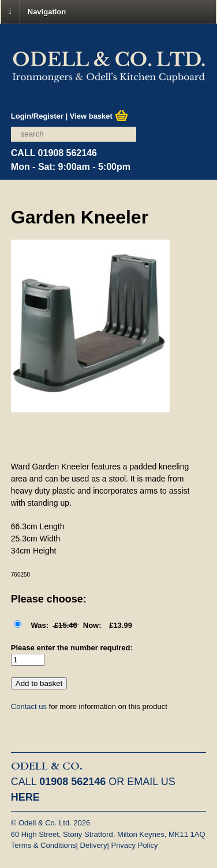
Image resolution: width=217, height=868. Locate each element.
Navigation (47, 11)
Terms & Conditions (44, 845)
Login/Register (37, 116)
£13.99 (78, 625)
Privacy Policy (134, 845)
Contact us (29, 706)
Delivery (94, 845)
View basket (99, 116)
